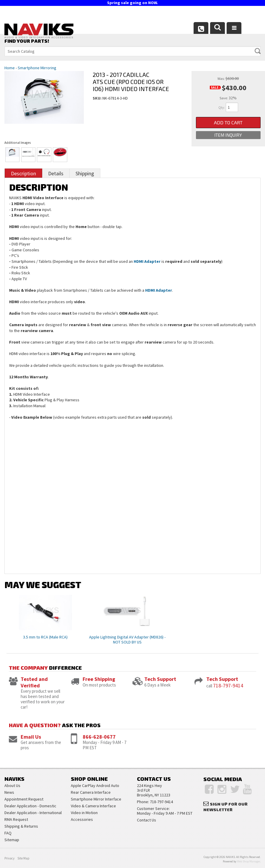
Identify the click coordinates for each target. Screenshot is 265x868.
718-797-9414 (228, 685)
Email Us (31, 737)
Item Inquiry (228, 135)
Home (10, 68)
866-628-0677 (99, 737)
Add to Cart (228, 122)
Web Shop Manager (248, 861)
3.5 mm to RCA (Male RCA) (45, 637)
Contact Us (147, 820)
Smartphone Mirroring (37, 68)
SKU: (98, 98)
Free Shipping (99, 679)
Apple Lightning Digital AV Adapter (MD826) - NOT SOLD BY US (127, 640)
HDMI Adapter (147, 261)
